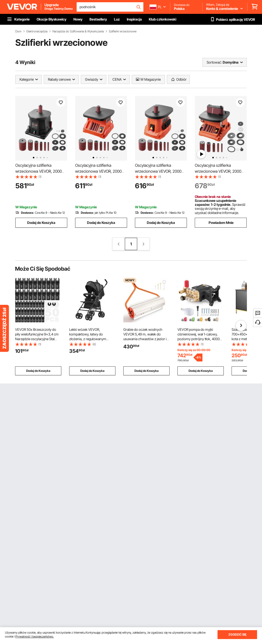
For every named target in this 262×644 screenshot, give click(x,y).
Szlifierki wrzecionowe (123, 31)
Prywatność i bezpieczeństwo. (35, 636)
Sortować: (214, 62)
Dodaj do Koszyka (41, 223)
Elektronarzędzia (37, 31)
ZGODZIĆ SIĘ (237, 634)
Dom (18, 31)
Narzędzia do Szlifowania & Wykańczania (78, 31)
